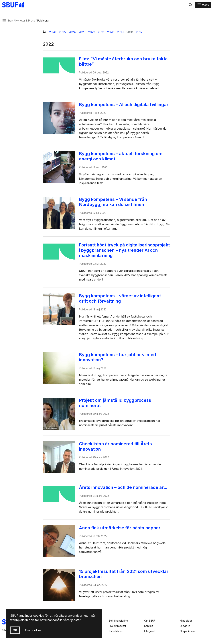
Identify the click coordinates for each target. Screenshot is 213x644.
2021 (101, 34)
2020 (111, 34)
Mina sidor (186, 621)
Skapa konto (187, 631)
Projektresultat (117, 626)
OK (15, 630)
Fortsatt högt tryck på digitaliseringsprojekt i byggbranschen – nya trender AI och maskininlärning (122, 252)
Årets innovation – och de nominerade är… (125, 489)
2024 (72, 34)
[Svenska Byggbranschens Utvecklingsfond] (19, 6)
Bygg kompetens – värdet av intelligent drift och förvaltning (121, 300)
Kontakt (149, 626)
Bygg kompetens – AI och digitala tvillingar (125, 107)
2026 (53, 34)
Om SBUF (150, 621)
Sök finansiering (118, 621)
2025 (62, 34)
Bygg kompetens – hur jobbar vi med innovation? (119, 359)
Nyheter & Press (25, 23)
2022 (92, 34)
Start (10, 23)
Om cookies (33, 630)
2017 (139, 34)
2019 (120, 34)
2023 (82, 34)
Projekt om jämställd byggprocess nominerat (117, 405)
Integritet (149, 631)
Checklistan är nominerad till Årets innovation (117, 448)
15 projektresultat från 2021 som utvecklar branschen (125, 576)
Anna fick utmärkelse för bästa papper (121, 530)
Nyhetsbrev (116, 631)
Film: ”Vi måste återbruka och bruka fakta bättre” (125, 63)
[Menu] (203, 6)
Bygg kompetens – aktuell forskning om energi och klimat (122, 158)
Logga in (185, 626)
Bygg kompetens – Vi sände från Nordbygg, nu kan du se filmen (115, 204)
